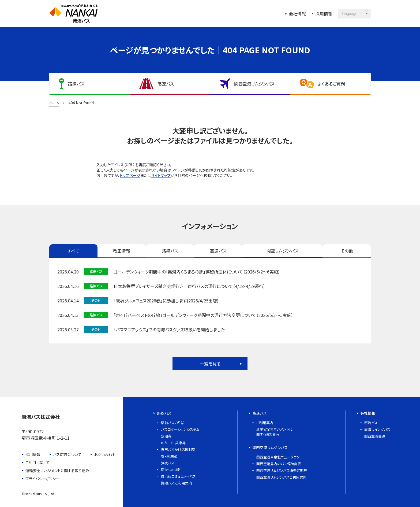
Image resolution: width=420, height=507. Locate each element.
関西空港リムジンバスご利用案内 (281, 477)
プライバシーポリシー (43, 479)
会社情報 (297, 14)
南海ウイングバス (377, 429)
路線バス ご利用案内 (177, 483)
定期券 (166, 436)
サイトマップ (161, 175)
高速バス (218, 251)
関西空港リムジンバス (270, 447)
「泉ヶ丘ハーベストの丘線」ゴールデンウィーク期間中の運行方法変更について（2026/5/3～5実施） (203, 315)
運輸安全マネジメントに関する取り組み (57, 471)
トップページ (130, 175)
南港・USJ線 (170, 470)
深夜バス (168, 463)
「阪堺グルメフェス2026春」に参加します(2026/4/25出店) (166, 301)
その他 (347, 251)
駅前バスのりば (173, 423)
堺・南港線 (169, 456)
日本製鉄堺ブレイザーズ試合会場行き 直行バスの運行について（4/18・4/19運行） (190, 286)
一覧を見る (210, 364)
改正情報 (122, 251)
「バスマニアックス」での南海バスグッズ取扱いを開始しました (169, 330)
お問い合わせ (105, 454)
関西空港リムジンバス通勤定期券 (282, 470)
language (350, 14)
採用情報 (324, 14)
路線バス (170, 251)
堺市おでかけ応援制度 (178, 449)
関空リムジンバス (282, 251)
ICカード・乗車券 (173, 443)
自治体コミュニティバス (178, 476)
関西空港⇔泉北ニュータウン (278, 457)
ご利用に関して (38, 462)
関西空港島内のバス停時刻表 (279, 464)
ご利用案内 (265, 423)
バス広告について (67, 454)
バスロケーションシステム (180, 429)
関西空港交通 (375, 436)
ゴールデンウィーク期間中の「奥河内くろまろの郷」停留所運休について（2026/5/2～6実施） (197, 272)
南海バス (371, 423)
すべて (73, 251)
